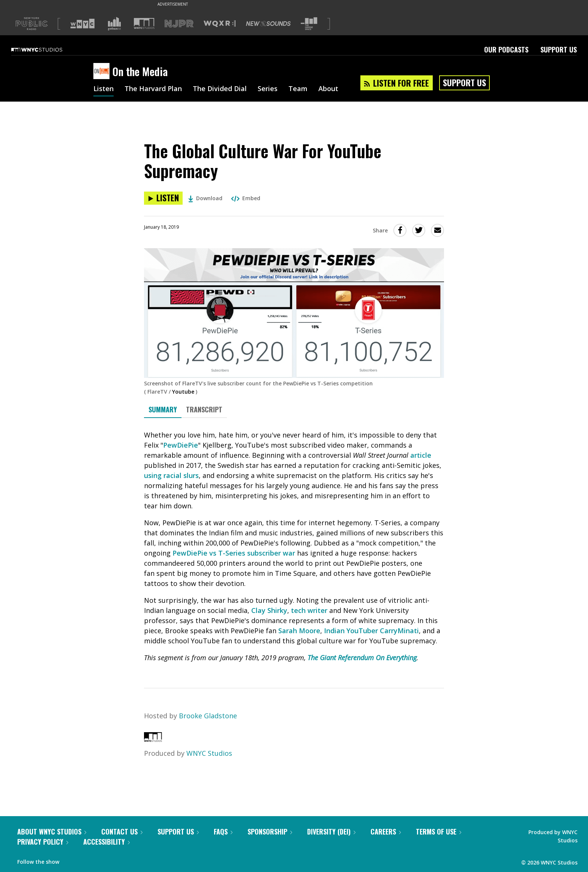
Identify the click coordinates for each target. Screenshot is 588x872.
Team (298, 89)
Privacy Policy (43, 842)
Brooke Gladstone (208, 716)
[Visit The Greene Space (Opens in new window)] (309, 24)
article (421, 455)
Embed (246, 198)
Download (205, 198)
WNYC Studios (209, 753)
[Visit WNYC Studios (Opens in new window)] (144, 23)
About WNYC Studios (52, 832)
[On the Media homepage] (103, 72)
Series (268, 89)
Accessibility (106, 842)
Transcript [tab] (204, 409)
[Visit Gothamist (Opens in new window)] (114, 24)
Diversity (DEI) (331, 832)
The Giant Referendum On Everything (362, 658)
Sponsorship (270, 832)
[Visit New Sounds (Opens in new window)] (268, 24)
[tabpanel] (294, 546)
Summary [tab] (163, 409)
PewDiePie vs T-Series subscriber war (234, 553)
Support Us (559, 49)
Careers (386, 832)
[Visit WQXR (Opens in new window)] (220, 24)
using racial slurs (171, 475)
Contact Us (122, 832)
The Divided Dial (220, 89)
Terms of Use (439, 832)
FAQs (223, 832)
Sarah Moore (299, 631)
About (328, 89)
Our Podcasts (506, 49)
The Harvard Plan (153, 89)
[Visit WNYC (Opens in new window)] (82, 24)
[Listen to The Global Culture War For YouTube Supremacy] (163, 198)
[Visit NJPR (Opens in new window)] (179, 24)
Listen (103, 89)
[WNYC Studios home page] (46, 49)
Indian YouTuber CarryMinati (371, 631)
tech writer (309, 610)
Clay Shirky (269, 610)
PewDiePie (181, 445)
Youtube (183, 392)
